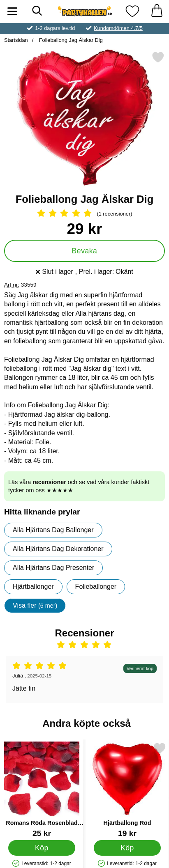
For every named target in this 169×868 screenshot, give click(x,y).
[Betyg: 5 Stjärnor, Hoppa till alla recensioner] (84, 214)
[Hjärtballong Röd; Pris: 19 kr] (127, 790)
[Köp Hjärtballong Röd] (127, 848)
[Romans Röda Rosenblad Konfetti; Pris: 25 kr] (42, 790)
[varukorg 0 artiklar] (157, 11)
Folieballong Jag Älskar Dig (70, 40)
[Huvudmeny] (12, 11)
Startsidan (16, 40)
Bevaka (85, 251)
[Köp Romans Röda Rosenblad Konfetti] (42, 848)
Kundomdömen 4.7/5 (118, 28)
